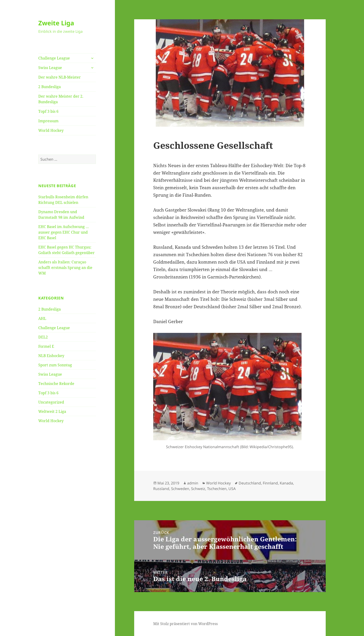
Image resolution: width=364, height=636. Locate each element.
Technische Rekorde (56, 384)
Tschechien (217, 489)
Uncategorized (51, 402)
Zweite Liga (56, 23)
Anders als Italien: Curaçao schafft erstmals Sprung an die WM (65, 268)
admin (193, 483)
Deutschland (250, 483)
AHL (42, 318)
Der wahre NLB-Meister (60, 77)
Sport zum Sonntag (55, 365)
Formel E (46, 346)
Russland (161, 489)
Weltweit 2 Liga (52, 411)
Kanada (286, 483)
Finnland (270, 483)
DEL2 (43, 337)
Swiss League (50, 68)
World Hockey (51, 130)
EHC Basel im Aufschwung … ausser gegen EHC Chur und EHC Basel (64, 232)
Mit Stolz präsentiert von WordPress (185, 624)
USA (232, 489)
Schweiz (198, 489)
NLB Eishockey (51, 356)
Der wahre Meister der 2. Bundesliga (61, 99)
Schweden (180, 489)
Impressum (48, 121)
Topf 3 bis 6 (48, 111)
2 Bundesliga (50, 87)
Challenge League (54, 58)
